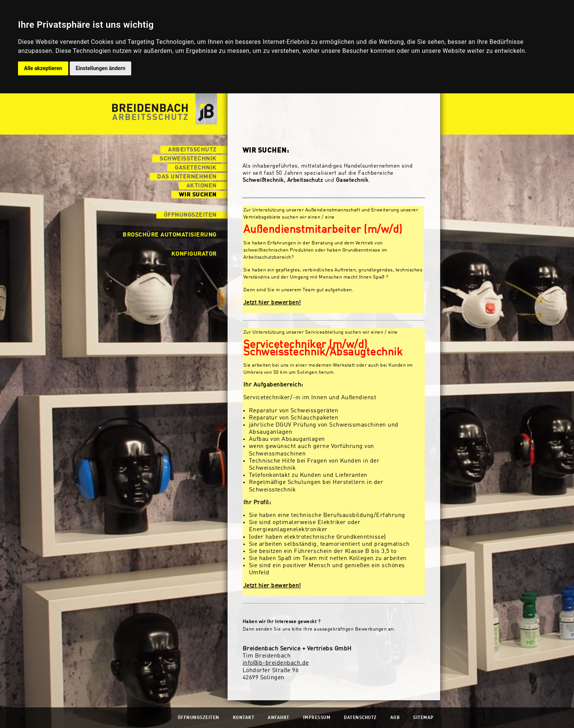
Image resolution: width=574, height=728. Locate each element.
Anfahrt (279, 718)
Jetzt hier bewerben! (272, 303)
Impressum (317, 718)
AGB (395, 718)
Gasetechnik (196, 168)
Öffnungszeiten (190, 215)
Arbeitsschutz (192, 150)
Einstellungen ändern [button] (101, 68)
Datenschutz (360, 718)
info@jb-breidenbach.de (276, 663)
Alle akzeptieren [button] (43, 68)
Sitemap (423, 718)
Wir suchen (198, 195)
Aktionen (202, 186)
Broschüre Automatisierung (170, 235)
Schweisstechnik (188, 159)
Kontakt (244, 718)
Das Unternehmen (187, 177)
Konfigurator (194, 254)
